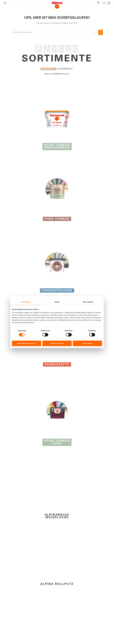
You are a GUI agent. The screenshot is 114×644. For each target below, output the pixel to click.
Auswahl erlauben (57, 343)
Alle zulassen (87, 343)
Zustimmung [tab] (26, 302)
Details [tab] (57, 302)
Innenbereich (48, 69)
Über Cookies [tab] (88, 302)
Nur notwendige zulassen (27, 343)
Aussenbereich (65, 69)
